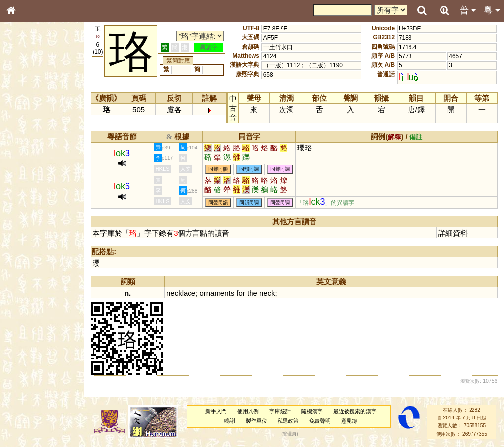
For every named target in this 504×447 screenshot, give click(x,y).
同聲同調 (281, 169)
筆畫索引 (24, 140)
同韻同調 (250, 169)
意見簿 (350, 421)
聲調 (47, 259)
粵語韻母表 (27, 211)
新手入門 (217, 411)
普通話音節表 (30, 268)
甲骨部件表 (27, 149)
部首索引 (24, 131)
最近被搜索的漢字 (355, 411)
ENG (43, 108)
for (241, 293)
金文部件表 (27, 158)
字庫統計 (281, 411)
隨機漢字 (312, 411)
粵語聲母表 (27, 202)
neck (268, 293)
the (253, 293)
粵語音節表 (27, 193)
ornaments (218, 293)
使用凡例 (249, 411)
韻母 (33, 259)
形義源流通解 (30, 167)
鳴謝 (230, 421)
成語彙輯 (24, 320)
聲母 (20, 259)
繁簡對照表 (27, 329)
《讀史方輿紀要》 (36, 311)
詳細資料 (453, 233)
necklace (182, 293)
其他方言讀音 (30, 276)
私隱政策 (288, 421)
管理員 (290, 434)
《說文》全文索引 (36, 302)
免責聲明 (320, 421)
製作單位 (256, 421)
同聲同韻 (219, 169)
